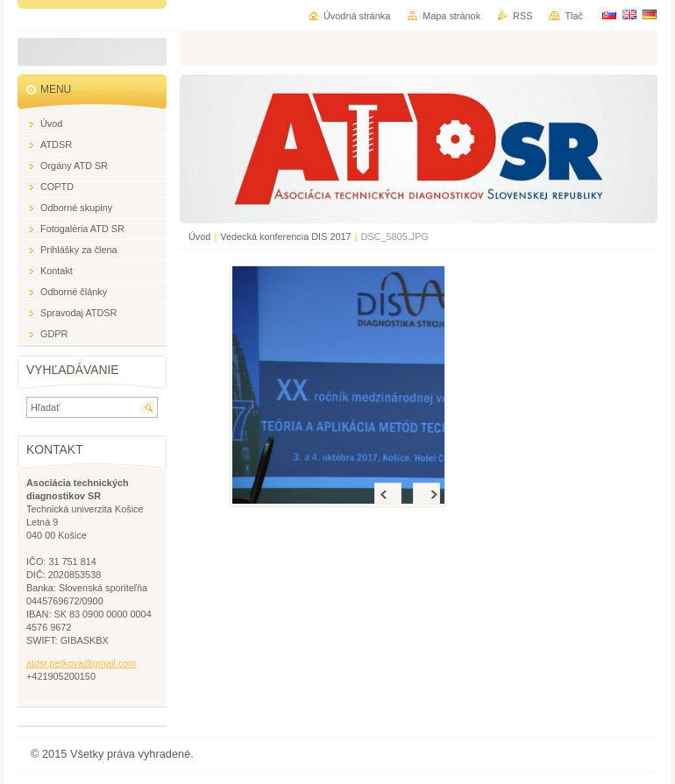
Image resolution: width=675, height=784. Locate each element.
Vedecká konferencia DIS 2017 (285, 237)
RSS (522, 16)
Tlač (574, 16)
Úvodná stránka (357, 16)
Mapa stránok (451, 16)
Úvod (199, 237)
